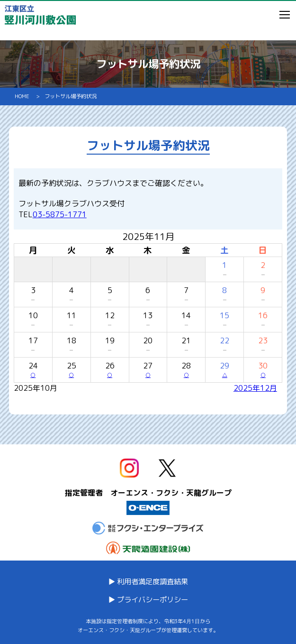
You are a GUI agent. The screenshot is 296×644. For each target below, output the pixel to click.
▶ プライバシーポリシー (148, 599)
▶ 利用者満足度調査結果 (148, 581)
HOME (25, 96)
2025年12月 (255, 388)
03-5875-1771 (60, 214)
